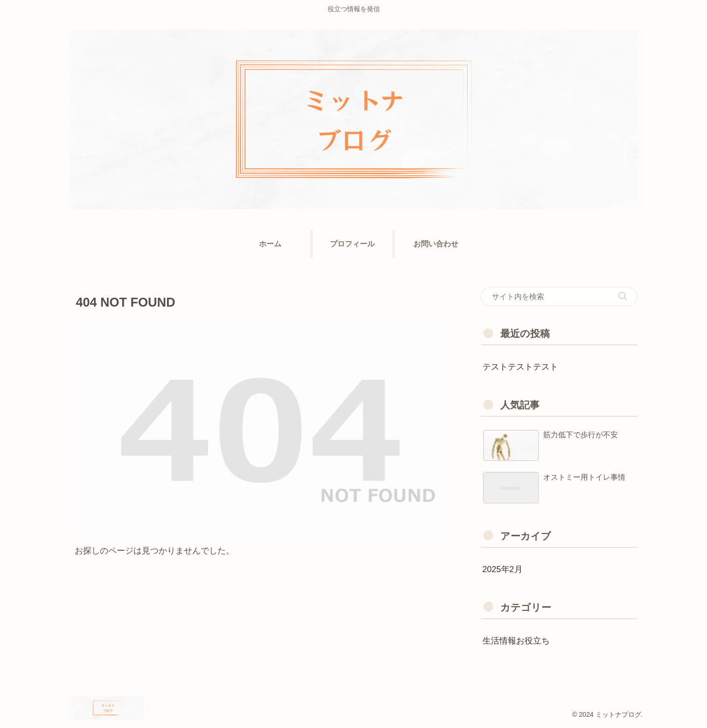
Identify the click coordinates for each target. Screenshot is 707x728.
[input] (559, 297)
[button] (623, 296)
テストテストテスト (520, 367)
